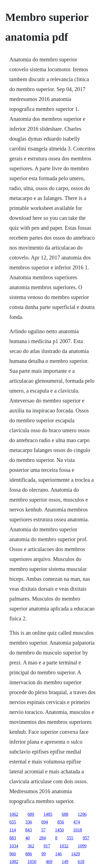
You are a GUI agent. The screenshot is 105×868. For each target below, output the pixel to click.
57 (43, 830)
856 (61, 822)
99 (44, 854)
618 (81, 862)
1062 (14, 814)
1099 (82, 846)
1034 (14, 846)
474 (77, 822)
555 (70, 838)
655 (13, 822)
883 (13, 838)
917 (47, 846)
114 (13, 830)
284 (42, 838)
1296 (82, 814)
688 (65, 814)
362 (31, 846)
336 (29, 822)
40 (28, 838)
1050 (32, 862)
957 (86, 838)
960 (13, 854)
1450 (59, 830)
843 (28, 830)
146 (58, 854)
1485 (48, 814)
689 (31, 814)
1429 (76, 854)
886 (29, 854)
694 (45, 822)
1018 (77, 830)
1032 (64, 846)
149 (65, 862)
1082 (14, 862)
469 (49, 862)
